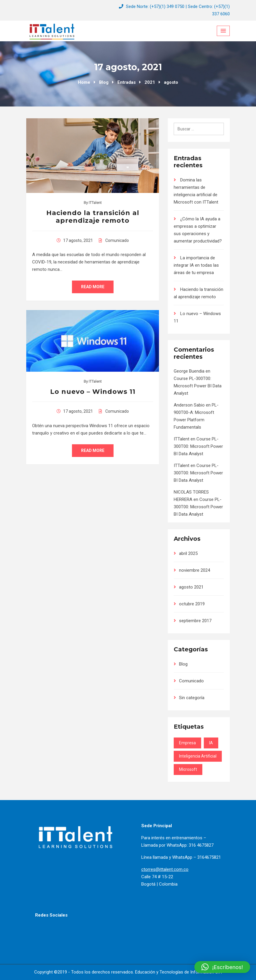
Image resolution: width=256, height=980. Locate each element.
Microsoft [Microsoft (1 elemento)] (188, 769)
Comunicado (117, 240)
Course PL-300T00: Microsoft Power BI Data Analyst (198, 386)
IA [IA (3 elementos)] (211, 743)
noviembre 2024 (195, 570)
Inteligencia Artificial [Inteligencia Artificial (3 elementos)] (198, 756)
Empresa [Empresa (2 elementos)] (187, 743)
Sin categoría (192, 698)
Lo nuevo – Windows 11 (93, 392)
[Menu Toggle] (223, 31)
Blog (183, 664)
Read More (93, 287)
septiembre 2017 (195, 621)
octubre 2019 (192, 604)
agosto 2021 (191, 587)
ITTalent (95, 203)
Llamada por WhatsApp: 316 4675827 (177, 845)
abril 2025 (188, 553)
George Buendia (189, 371)
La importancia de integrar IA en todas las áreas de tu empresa (196, 265)
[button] (222, 967)
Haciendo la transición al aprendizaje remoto (93, 217)
